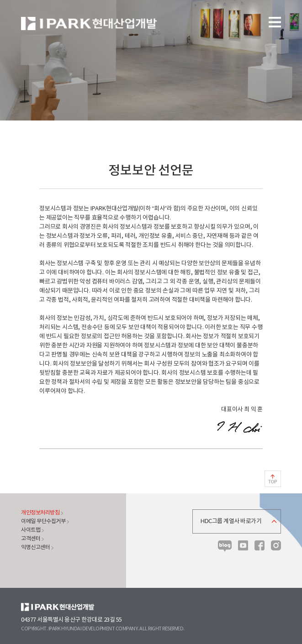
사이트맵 (31, 530)
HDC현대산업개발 (58, 607)
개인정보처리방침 (40, 513)
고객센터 (31, 539)
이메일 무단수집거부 (43, 521)
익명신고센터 (35, 547)
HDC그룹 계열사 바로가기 (231, 521)
